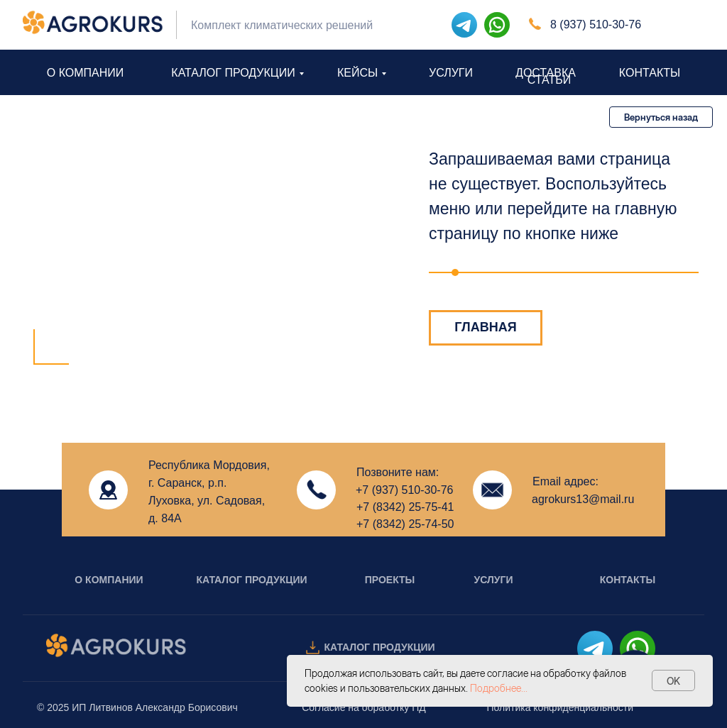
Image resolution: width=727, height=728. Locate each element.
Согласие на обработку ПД (364, 707)
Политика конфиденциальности (560, 707)
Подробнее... (499, 688)
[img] (497, 25)
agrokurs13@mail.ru (583, 499)
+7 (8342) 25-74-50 (405, 524)
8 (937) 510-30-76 (596, 24)
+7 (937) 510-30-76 (404, 490)
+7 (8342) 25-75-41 (405, 507)
